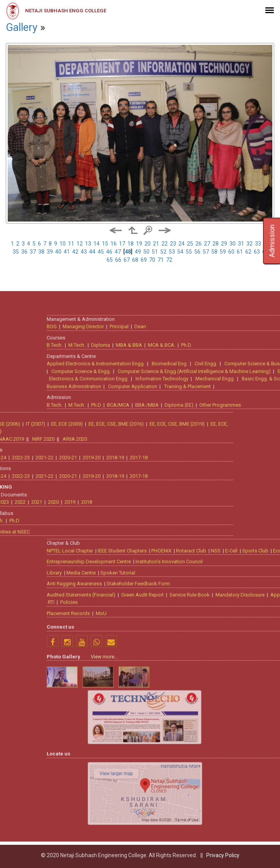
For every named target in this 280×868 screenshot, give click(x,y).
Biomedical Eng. (251, 559)
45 (101, 252)
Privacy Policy (223, 855)
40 (58, 252)
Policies (150, 798)
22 (165, 244)
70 (152, 260)
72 (169, 260)
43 (84, 252)
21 (156, 244)
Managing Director (164, 522)
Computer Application (214, 582)
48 (128, 252)
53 (172, 252)
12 (80, 244)
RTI (132, 798)
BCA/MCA (199, 600)
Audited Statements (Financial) (162, 790)
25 (190, 244)
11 (71, 244)
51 (155, 252)
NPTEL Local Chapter (151, 746)
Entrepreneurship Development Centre (170, 757)
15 (105, 244)
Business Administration (155, 582)
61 (240, 252)
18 (131, 244)
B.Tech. (136, 541)
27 (207, 244)
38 (41, 252)
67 (127, 260)
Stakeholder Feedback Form (219, 779)
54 (180, 252)
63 (257, 252)
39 (50, 252)
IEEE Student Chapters (203, 746)
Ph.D (177, 600)
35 (16, 252)
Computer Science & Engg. (162, 567)
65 (110, 260)
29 (224, 244)
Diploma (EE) (260, 600)
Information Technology (243, 574)
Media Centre (162, 768)
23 (173, 244)
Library (135, 768)
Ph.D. (268, 541)
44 (92, 252)
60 (231, 252)
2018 (5, 698)
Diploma (182, 541)
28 (216, 244)
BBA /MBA (228, 600)
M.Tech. (158, 541)
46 (109, 252)
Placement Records (149, 809)
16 (114, 244)
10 (63, 244)
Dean (221, 522)
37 (33, 252)
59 (223, 252)
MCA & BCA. (243, 541)
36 (24, 252)
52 (163, 252)
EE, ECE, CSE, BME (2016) (35, 619)
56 (197, 252)
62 (248, 252)
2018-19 (34, 653)
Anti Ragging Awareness (155, 779)
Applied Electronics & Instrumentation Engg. (177, 559)
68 (135, 260)
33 (258, 244)
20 (148, 244)
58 (214, 252)
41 (67, 252)
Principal (200, 522)
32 (249, 244)
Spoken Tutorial (199, 768)
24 (182, 244)
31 (241, 244)
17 (122, 244)
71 (161, 260)
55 (189, 252)
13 (88, 244)
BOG (133, 522)
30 (232, 244)
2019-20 (10, 653)
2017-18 (58, 653)
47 (118, 252)
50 (146, 252)
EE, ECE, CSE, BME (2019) (96, 619)
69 (144, 260)
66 (118, 260)
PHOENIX (243, 746)
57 (206, 252)
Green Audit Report (224, 790)
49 (138, 252)
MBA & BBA (210, 541)
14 (97, 244)
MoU (182, 809)
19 (139, 244)
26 (199, 244)
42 (75, 252)
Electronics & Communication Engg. (170, 574)
